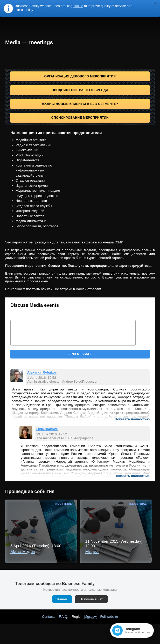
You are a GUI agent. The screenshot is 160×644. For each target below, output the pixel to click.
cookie (78, 6)
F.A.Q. (64, 617)
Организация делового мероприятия (80, 76)
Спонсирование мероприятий (80, 118)
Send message (80, 354)
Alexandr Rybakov (42, 372)
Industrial (63, 504)
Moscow (91, 617)
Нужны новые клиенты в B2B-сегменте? (80, 104)
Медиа (92, 552)
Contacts (49, 617)
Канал (62, 599)
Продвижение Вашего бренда (80, 90)
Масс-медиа (23, 552)
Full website (109, 617)
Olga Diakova (47, 429)
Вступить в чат (91, 599)
